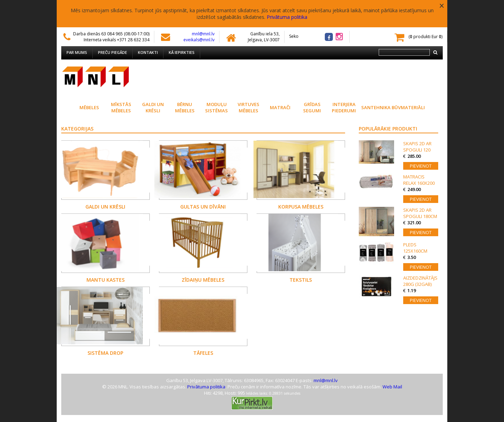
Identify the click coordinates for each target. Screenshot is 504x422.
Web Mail (392, 387)
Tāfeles (203, 353)
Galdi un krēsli (153, 107)
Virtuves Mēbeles (248, 107)
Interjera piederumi (344, 107)
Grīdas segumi (312, 107)
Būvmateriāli (408, 107)
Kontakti (148, 52)
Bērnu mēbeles (185, 107)
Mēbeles (89, 107)
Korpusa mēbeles (301, 207)
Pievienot (421, 166)
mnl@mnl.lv (203, 34)
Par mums (77, 52)
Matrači (280, 107)
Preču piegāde (113, 52)
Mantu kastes (106, 280)
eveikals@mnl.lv (199, 40)
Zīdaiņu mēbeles (203, 280)
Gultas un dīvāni (203, 207)
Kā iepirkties (182, 52)
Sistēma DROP (105, 353)
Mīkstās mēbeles (121, 107)
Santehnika (376, 107)
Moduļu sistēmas (216, 107)
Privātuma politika (287, 17)
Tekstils (301, 280)
